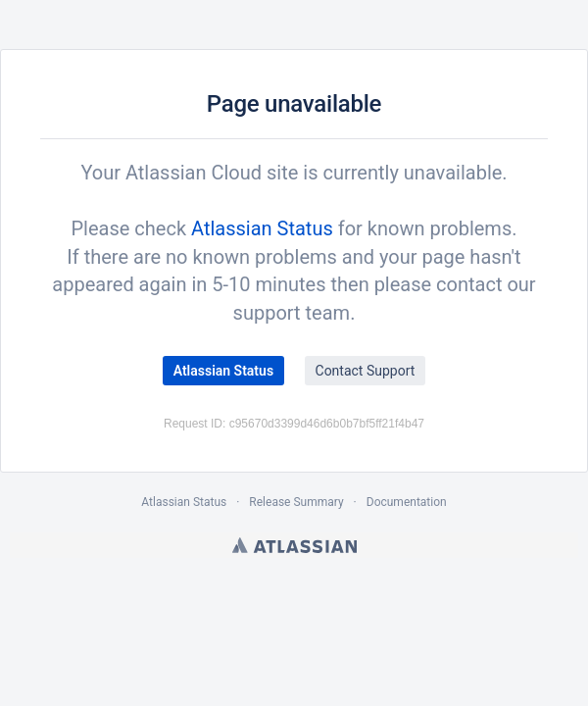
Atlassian (294, 545)
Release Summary (296, 502)
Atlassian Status (262, 228)
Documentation (407, 502)
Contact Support (366, 371)
